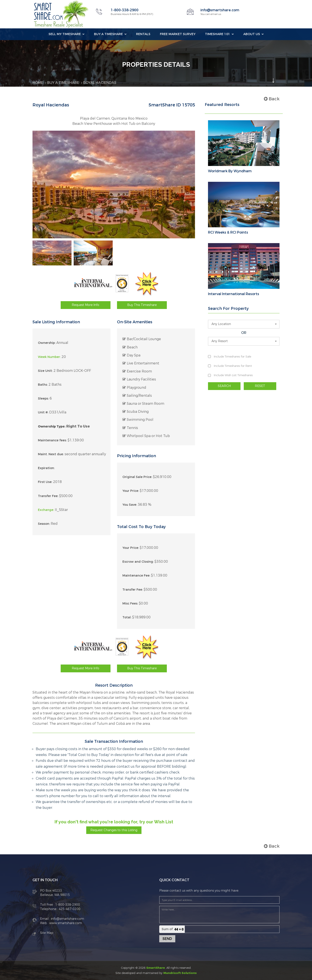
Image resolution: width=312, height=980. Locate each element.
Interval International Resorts (234, 294)
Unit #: (43, 412)
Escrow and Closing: (138, 562)
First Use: (45, 482)
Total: (127, 617)
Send (167, 939)
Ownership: (47, 343)
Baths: (43, 385)
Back (272, 99)
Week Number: (49, 357)
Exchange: (46, 510)
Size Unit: (45, 371)
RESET (260, 386)
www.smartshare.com (65, 923)
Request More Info (85, 305)
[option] (52, 253)
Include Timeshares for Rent (233, 366)
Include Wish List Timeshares (233, 375)
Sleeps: (43, 399)
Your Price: (131, 491)
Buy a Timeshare (108, 34)
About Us (252, 34)
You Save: (130, 505)
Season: (44, 524)
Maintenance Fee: (136, 576)
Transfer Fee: (48, 496)
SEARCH (224, 386)
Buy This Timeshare (142, 305)
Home (38, 83)
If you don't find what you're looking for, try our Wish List (114, 822)
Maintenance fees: (52, 440)
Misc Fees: (130, 604)
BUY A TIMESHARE (63, 83)
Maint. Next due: (51, 454)
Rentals (143, 34)
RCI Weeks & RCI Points (228, 232)
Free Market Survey (178, 34)
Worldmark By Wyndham (230, 171)
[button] (244, 324)
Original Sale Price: (137, 477)
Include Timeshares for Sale (232, 357)
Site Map (47, 933)
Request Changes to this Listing (114, 830)
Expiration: (46, 468)
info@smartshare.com (220, 10)
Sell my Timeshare (65, 34)
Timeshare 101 (218, 34)
